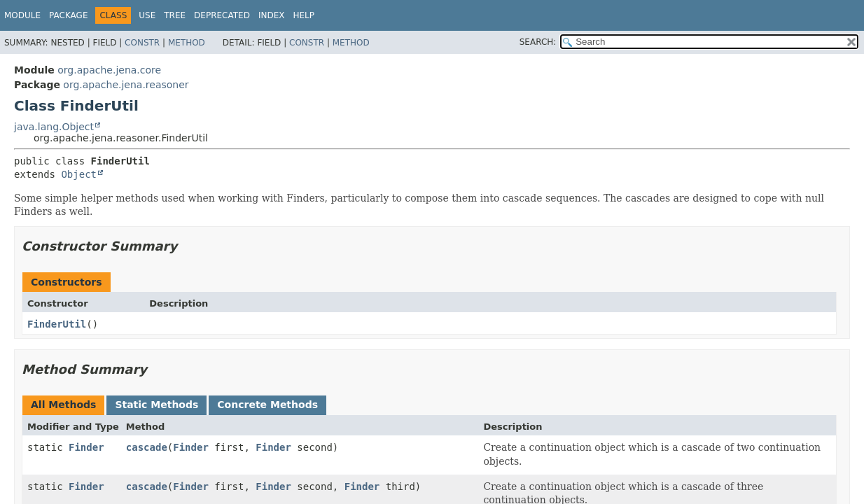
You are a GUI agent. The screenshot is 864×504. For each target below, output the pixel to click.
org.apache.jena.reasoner (126, 85)
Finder (86, 447)
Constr (142, 43)
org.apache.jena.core (109, 70)
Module (22, 15)
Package (68, 15)
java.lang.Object (54, 127)
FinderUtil (57, 324)
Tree (175, 15)
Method (187, 43)
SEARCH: (538, 42)
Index (272, 15)
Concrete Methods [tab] (267, 405)
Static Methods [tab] (156, 405)
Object (79, 174)
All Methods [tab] (63, 405)
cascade (147, 447)
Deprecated (222, 15)
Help (304, 15)
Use (147, 15)
